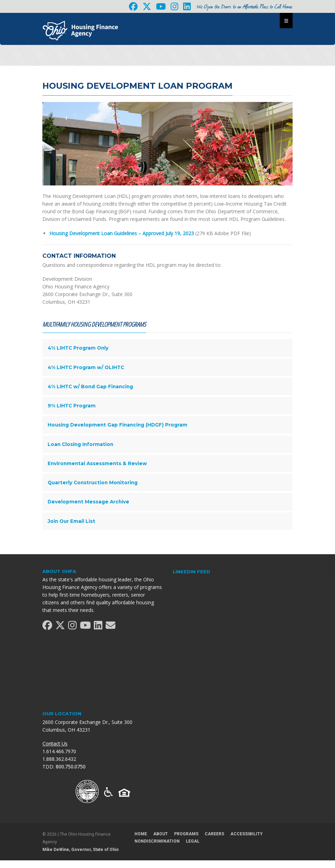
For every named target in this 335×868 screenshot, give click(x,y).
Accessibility (247, 834)
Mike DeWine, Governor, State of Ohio (81, 850)
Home (141, 834)
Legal (193, 841)
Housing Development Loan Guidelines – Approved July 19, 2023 (122, 233)
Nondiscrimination (157, 841)
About (161, 834)
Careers (214, 834)
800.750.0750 (71, 767)
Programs (186, 834)
